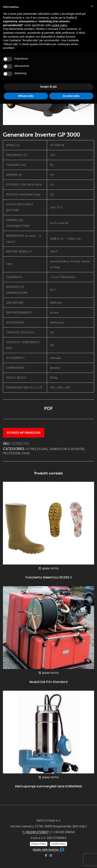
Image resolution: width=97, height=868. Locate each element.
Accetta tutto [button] (71, 96)
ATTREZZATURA (37, 449)
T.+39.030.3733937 (35, 832)
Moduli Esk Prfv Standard (48, 682)
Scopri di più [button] (48, 87)
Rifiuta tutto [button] (26, 96)
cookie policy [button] (59, 25)
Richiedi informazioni (24, 433)
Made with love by (49, 849)
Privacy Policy (39, 844)
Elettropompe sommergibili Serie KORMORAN (48, 786)
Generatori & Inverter (67, 449)
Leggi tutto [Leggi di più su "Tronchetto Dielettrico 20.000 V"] (50, 568)
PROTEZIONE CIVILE (16, 453)
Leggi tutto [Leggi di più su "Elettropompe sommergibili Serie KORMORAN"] (50, 777)
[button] (92, 6)
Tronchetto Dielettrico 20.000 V (48, 577)
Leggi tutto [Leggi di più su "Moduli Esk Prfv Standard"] (50, 673)
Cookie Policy (59, 844)
